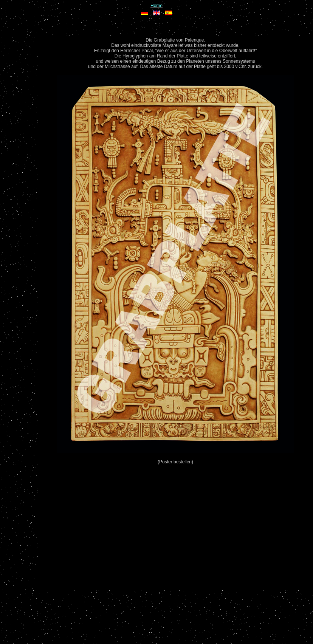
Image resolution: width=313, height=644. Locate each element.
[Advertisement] (175, 523)
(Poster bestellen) (175, 462)
